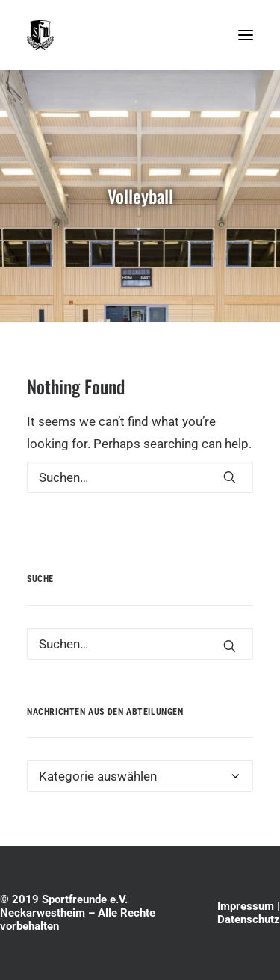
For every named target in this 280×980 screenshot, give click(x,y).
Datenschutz (249, 919)
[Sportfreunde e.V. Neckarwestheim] (127, 35)
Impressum (246, 906)
